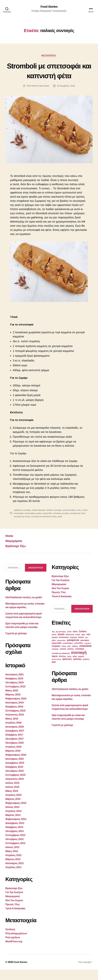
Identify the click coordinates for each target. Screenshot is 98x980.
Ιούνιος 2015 (12, 797)
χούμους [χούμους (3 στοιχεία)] (86, 670)
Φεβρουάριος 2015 (16, 813)
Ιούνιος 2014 (12, 817)
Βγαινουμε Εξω (14, 899)
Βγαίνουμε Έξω (17, 556)
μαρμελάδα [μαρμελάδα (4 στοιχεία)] (57, 653)
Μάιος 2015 (12, 801)
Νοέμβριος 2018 (14, 717)
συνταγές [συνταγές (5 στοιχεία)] (80, 659)
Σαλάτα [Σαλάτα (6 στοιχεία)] (83, 642)
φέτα (70, 527)
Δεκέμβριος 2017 (15, 741)
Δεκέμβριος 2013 (15, 833)
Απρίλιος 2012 (13, 866)
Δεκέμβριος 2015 (15, 773)
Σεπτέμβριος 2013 (15, 845)
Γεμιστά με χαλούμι (16, 644)
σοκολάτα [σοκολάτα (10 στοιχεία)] (85, 656)
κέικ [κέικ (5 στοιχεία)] (88, 645)
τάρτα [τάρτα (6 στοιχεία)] (55, 667)
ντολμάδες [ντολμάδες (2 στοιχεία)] (88, 653)
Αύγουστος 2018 (14, 725)
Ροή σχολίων (13, 948)
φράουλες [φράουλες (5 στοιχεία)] (67, 669)
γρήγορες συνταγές (23, 520)
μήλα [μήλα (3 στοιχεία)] (54, 651)
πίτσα (16, 524)
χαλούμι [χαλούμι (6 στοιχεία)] (77, 669)
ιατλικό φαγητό (39, 520)
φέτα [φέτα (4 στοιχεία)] (75, 667)
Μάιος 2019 (12, 701)
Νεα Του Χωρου (14, 911)
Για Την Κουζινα (14, 903)
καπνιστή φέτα (71, 520)
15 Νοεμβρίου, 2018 (66, 96)
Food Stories (49, 7)
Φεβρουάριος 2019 (16, 709)
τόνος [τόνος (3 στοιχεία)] (69, 667)
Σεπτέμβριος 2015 (15, 785)
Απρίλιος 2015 (13, 805)
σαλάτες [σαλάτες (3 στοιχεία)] (75, 657)
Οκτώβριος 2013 (14, 841)
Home (10, 546)
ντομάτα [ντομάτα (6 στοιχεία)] (56, 656)
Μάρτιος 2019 (13, 705)
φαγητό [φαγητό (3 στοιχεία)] (81, 667)
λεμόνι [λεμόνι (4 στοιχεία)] (81, 648)
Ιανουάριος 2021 (14, 685)
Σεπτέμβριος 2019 (15, 697)
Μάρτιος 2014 (13, 825)
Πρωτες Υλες (12, 915)
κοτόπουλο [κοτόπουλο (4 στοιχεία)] (64, 648)
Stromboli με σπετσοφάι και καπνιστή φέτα (49, 76)
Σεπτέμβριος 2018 (15, 721)
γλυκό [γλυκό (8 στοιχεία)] (61, 645)
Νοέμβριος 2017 (14, 745)
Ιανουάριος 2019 (14, 713)
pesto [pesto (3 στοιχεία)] (69, 642)
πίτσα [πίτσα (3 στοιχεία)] (64, 657)
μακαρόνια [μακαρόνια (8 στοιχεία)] (73, 650)
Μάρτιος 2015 (13, 809)
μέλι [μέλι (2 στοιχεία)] (87, 648)
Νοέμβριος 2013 (14, 837)
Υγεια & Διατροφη (15, 919)
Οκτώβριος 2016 (14, 753)
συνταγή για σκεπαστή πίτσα (54, 527)
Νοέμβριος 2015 (14, 777)
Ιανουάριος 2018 (14, 737)
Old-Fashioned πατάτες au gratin (24, 608)
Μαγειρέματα (15, 551)
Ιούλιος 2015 (12, 793)
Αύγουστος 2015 (14, 789)
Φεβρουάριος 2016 (16, 765)
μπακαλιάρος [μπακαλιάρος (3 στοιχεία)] (68, 653)
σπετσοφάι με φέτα (40, 524)
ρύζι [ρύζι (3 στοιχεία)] (69, 657)
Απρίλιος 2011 (13, 878)
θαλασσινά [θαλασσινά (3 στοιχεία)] (70, 645)
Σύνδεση (10, 940)
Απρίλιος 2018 (13, 733)
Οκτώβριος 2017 (14, 749)
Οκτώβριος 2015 (14, 781)
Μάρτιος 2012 (13, 870)
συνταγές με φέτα (68, 524)
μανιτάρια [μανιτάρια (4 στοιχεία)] (85, 651)
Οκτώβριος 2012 (14, 849)
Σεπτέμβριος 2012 (15, 853)
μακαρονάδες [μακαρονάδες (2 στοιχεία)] (61, 651)
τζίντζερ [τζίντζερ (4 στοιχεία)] (62, 667)
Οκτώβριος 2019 (14, 693)
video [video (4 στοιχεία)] (75, 642)
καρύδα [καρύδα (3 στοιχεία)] (55, 648)
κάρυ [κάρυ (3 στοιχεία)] (83, 645)
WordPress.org (14, 952)
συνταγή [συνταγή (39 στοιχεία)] (79, 663)
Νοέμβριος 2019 (14, 689)
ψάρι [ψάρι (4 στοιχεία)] (54, 672)
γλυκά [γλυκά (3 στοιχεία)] (54, 645)
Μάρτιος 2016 (13, 761)
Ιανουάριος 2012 (14, 874)
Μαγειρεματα (49, 56)
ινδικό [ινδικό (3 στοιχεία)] (78, 645)
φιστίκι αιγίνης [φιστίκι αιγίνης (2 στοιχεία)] (56, 670)
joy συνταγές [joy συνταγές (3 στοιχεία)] (61, 642)
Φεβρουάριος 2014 (16, 829)
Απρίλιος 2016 (13, 757)
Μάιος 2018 (12, 729)
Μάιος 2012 (12, 862)
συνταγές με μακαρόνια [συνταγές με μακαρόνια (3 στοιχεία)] (61, 664)
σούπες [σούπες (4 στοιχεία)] (71, 659)
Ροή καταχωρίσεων (16, 944)
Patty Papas (43, 96)
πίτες (81, 520)
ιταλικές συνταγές (55, 520)
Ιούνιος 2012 (12, 858)
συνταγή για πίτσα (31, 527)
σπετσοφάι (25, 524)
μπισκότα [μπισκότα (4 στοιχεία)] (79, 653)
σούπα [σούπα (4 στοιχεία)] (63, 659)
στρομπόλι (55, 524)
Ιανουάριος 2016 (14, 769)
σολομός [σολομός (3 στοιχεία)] (55, 659)
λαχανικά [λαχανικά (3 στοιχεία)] (73, 648)
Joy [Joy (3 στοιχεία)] (53, 642)
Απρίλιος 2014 (13, 821)
